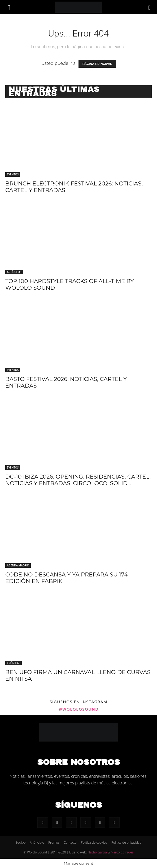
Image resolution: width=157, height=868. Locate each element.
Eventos (13, 174)
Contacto (70, 842)
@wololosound (78, 709)
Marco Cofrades (122, 852)
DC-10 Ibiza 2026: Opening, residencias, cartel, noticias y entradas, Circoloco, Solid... (78, 480)
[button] (9, 7)
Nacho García (97, 852)
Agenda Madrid (18, 565)
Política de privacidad (127, 842)
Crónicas (14, 663)
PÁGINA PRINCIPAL (97, 64)
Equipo (21, 842)
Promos (54, 842)
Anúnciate (37, 842)
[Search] (150, 7)
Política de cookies (94, 842)
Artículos (14, 272)
